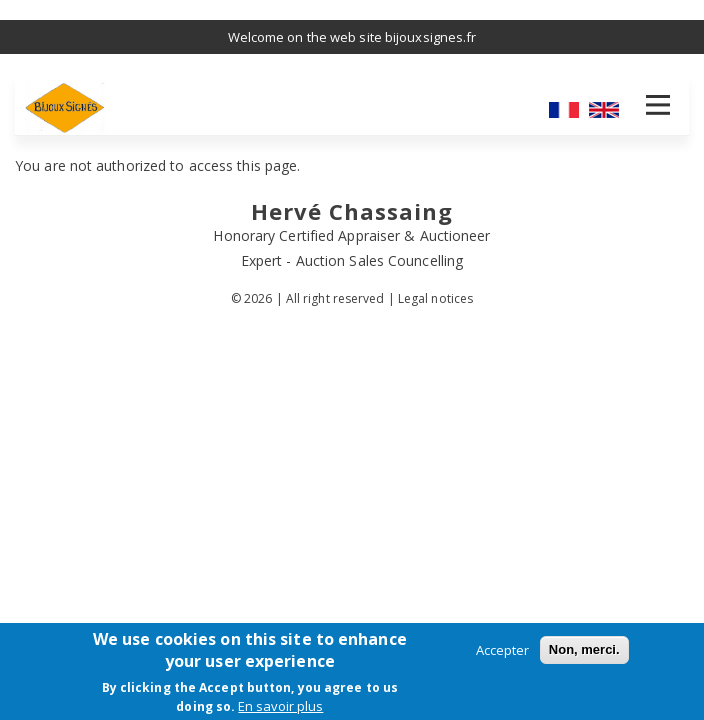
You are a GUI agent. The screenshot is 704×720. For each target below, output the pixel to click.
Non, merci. (584, 649)
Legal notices (435, 298)
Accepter (502, 650)
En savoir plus (280, 706)
